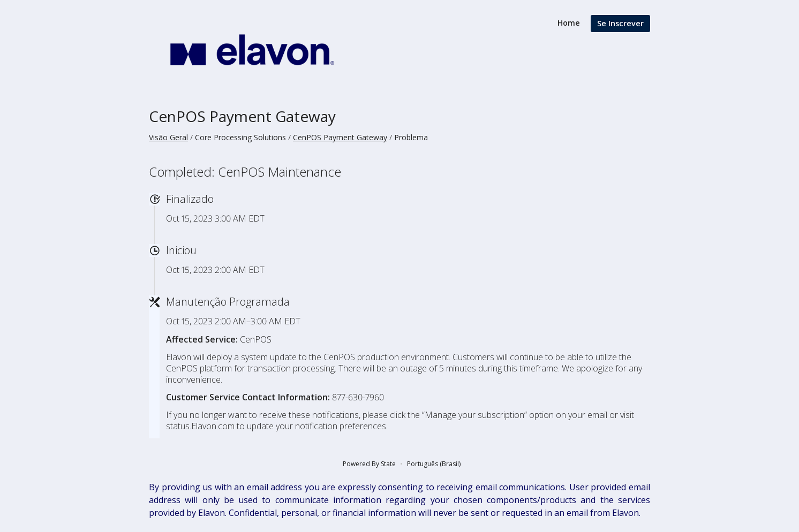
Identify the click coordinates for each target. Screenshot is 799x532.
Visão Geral (168, 137)
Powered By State (369, 464)
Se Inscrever (620, 23)
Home (569, 23)
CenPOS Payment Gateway (242, 116)
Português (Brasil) (434, 464)
